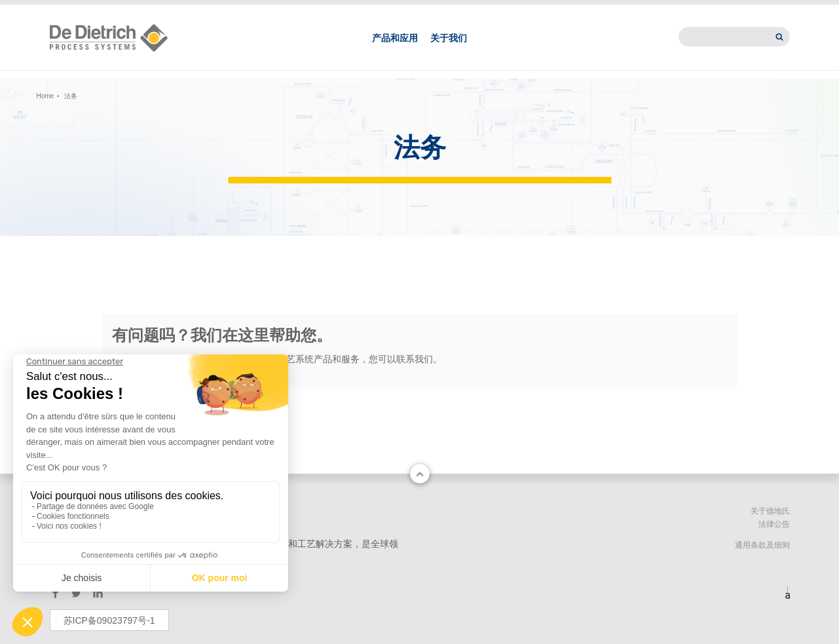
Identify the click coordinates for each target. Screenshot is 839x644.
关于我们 (449, 51)
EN (187, 10)
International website (730, 10)
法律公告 (774, 524)
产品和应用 (395, 51)
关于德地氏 (770, 511)
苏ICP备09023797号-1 (109, 620)
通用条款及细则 (762, 545)
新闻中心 (638, 10)
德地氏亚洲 (574, 10)
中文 (158, 10)
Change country (87, 10)
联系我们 (510, 10)
